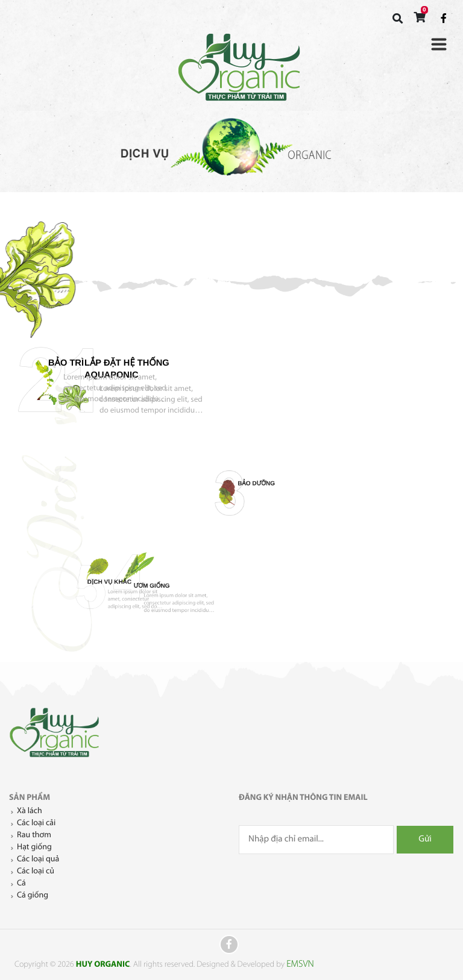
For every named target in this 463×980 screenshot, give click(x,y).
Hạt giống (34, 847)
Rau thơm (34, 835)
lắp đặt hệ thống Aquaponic (131, 380)
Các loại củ (36, 871)
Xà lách (30, 811)
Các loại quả (38, 859)
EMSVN (298, 964)
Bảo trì (357, 376)
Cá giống (33, 895)
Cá (21, 883)
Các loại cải (36, 823)
